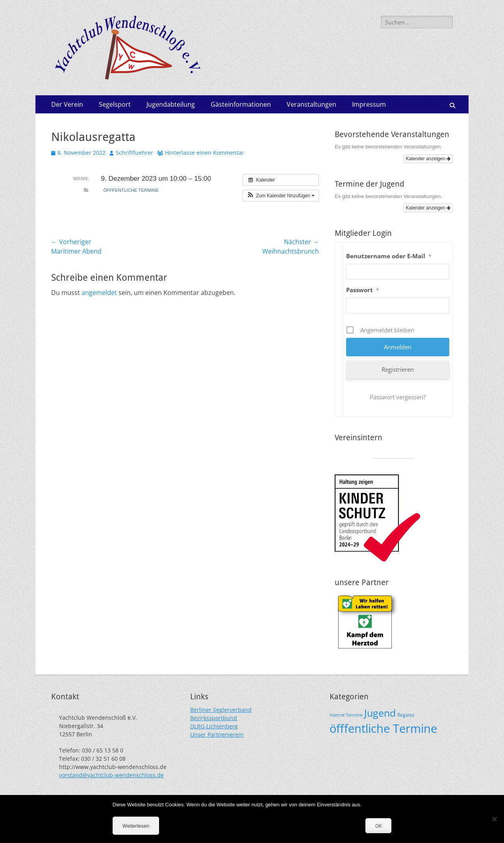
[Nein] (494, 819)
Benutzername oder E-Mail (389, 256)
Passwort (363, 290)
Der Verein (67, 104)
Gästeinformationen (241, 104)
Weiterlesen (136, 826)
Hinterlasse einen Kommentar (205, 153)
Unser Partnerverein (217, 735)
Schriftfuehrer (134, 153)
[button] (281, 196)
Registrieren (398, 369)
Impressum (369, 104)
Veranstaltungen (311, 104)
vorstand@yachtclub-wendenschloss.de (111, 775)
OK (378, 826)
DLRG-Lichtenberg (214, 726)
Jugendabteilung (171, 104)
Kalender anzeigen (428, 159)
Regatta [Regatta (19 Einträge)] (406, 715)
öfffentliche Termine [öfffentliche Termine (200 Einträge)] (383, 728)
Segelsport (115, 104)
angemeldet (99, 293)
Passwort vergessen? (398, 397)
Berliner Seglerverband (221, 710)
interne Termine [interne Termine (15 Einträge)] (346, 715)
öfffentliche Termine (131, 190)
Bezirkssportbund (214, 718)
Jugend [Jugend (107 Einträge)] (380, 713)
